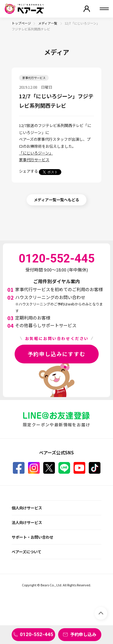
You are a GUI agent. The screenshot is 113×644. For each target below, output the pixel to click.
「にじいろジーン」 (36, 153)
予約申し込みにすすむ (57, 354)
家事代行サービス (34, 160)
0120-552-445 (36, 634)
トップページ (21, 23)
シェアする (28, 171)
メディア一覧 (48, 23)
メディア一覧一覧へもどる (56, 200)
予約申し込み (83, 634)
